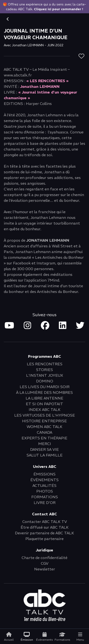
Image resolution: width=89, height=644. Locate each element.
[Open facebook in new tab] (45, 326)
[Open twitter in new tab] (80, 326)
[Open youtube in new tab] (9, 326)
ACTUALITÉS (44, 485)
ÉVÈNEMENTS (44, 480)
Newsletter (45, 569)
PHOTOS (45, 491)
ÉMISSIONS (44, 474)
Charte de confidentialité (44, 558)
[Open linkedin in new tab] (63, 326)
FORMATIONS (45, 497)
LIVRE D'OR (45, 503)
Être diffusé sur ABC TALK (45, 527)
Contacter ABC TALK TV (45, 522)
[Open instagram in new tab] (28, 326)
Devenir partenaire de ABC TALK (44, 533)
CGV (45, 563)
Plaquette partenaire (44, 539)
